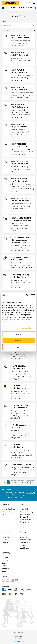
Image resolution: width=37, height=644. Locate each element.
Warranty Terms (25, 540)
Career (4, 566)
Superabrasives (25, 525)
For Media (5, 569)
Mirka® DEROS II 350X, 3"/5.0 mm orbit (19, 54)
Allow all (18, 334)
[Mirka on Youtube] (17, 580)
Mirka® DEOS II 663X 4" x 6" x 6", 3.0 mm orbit (20, 162)
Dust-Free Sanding (26, 512)
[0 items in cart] (26, 3)
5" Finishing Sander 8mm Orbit (18, 387)
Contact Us (5, 560)
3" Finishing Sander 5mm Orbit (18, 446)
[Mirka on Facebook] (3, 580)
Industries (5, 537)
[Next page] (32, 482)
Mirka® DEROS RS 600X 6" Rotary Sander (20, 36)
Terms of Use (18, 639)
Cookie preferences (18, 641)
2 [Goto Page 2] (12, 482)
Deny (18, 347)
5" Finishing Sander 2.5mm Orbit (18, 426)
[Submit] (33, 25)
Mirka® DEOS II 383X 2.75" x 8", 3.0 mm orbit (20, 199)
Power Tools (24, 509)
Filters (32, 31)
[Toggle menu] (34, 3)
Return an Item (7, 512)
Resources (23, 537)
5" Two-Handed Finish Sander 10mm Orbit (19, 406)
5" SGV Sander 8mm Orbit (21, 464)
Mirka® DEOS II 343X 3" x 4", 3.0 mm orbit (19, 180)
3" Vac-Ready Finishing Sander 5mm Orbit (20, 276)
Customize (19, 341)
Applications (6, 540)
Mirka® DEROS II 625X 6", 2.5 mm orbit (19, 88)
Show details (26, 328)
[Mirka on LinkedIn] (12, 580)
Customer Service (26, 543)
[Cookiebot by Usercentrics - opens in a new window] (26, 295)
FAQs (3, 515)
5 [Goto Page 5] (22, 482)
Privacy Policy (18, 636)
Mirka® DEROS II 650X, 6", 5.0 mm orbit (19, 125)
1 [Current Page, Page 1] (8, 482)
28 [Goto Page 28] (28, 482)
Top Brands (24, 528)
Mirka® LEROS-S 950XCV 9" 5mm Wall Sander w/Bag (21, 219)
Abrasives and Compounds (25, 516)
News (4, 563)
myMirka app (24, 548)
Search (4, 21)
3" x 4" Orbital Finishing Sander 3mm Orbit (20, 367)
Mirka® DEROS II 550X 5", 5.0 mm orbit (19, 71)
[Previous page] (4, 482)
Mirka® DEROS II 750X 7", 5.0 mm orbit (19, 106)
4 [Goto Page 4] (19, 482)
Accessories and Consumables (25, 521)
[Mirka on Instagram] (8, 580)
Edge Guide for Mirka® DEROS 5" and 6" (20, 258)
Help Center (24, 545)
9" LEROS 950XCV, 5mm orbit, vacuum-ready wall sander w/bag (20, 240)
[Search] (30, 3)
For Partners (6, 571)
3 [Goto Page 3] (15, 482)
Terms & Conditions (8, 509)
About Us (5, 557)
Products (9, 12)
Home (3, 12)
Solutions (5, 543)
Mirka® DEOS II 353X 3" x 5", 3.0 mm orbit (19, 145)
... (25, 482)
